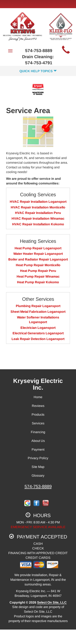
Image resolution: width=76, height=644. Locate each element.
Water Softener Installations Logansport (38, 320)
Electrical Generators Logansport (38, 333)
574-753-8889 (38, 487)
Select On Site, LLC (52, 602)
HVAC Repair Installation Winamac (38, 218)
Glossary (38, 476)
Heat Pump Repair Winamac (38, 276)
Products (38, 415)
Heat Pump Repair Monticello (38, 265)
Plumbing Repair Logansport (38, 306)
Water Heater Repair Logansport (38, 254)
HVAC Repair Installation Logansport (38, 202)
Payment (38, 449)
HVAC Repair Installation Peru (38, 213)
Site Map (38, 467)
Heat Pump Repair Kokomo (38, 282)
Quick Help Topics (38, 71)
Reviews (38, 406)
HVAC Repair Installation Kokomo (38, 224)
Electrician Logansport (38, 328)
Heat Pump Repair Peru (38, 271)
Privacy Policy (38, 458)
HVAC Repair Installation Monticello (38, 207)
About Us (38, 441)
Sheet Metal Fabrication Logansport (38, 312)
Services (38, 423)
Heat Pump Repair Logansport (38, 248)
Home (38, 397)
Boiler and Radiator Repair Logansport (38, 259)
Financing (38, 432)
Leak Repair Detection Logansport (38, 339)
